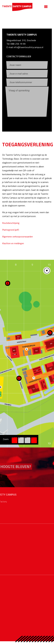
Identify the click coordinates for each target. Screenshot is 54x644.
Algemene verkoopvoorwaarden (17, 237)
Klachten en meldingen (13, 243)
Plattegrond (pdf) (11, 230)
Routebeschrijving (11, 223)
